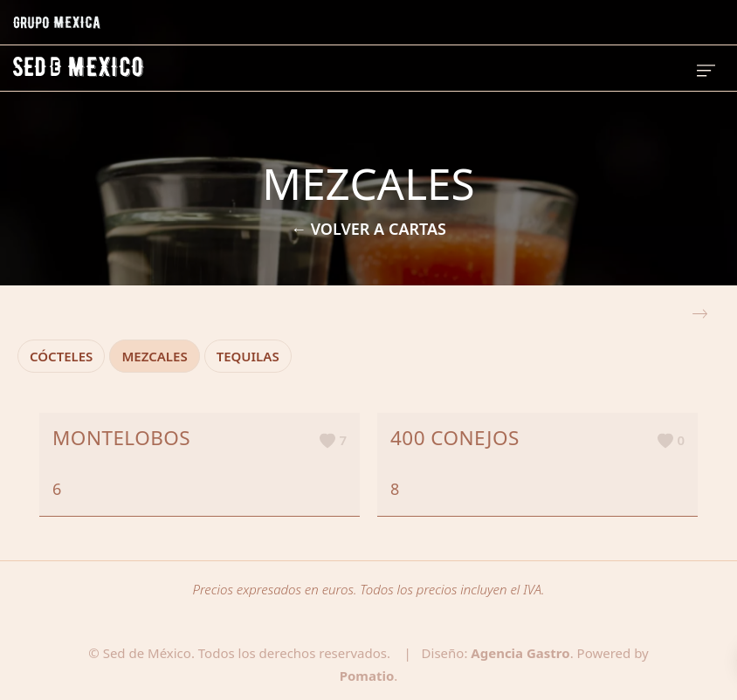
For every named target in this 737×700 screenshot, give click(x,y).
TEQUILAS (248, 356)
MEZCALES (154, 356)
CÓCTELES (61, 356)
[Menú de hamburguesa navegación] (706, 68)
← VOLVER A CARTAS (368, 229)
